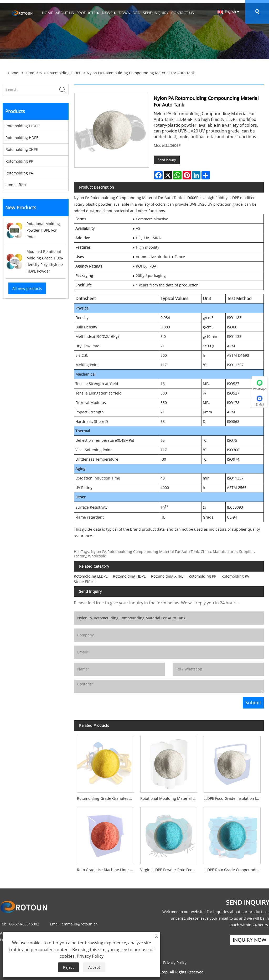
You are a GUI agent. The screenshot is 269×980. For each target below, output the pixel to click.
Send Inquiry (167, 157)
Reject (68, 967)
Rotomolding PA (19, 170)
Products (34, 70)
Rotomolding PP (19, 158)
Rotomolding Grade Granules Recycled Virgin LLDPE (107, 795)
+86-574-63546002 (23, 921)
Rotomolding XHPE (22, 146)
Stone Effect (16, 182)
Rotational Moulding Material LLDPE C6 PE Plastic (170, 795)
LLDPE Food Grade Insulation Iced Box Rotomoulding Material (234, 795)
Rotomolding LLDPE (64, 70)
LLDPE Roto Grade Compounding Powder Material (234, 867)
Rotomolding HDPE (22, 134)
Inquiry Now (249, 937)
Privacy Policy (175, 960)
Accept (94, 967)
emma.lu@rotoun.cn (80, 921)
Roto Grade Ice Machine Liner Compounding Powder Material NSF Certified (107, 867)
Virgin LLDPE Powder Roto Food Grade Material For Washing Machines (170, 867)
